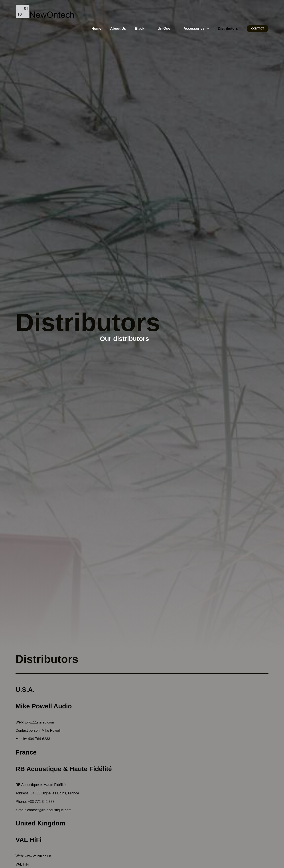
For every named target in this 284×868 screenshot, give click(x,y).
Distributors (229, 28)
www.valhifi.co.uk (38, 856)
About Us (126, 28)
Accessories (197, 28)
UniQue (168, 28)
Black (146, 28)
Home (106, 28)
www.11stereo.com (40, 722)
